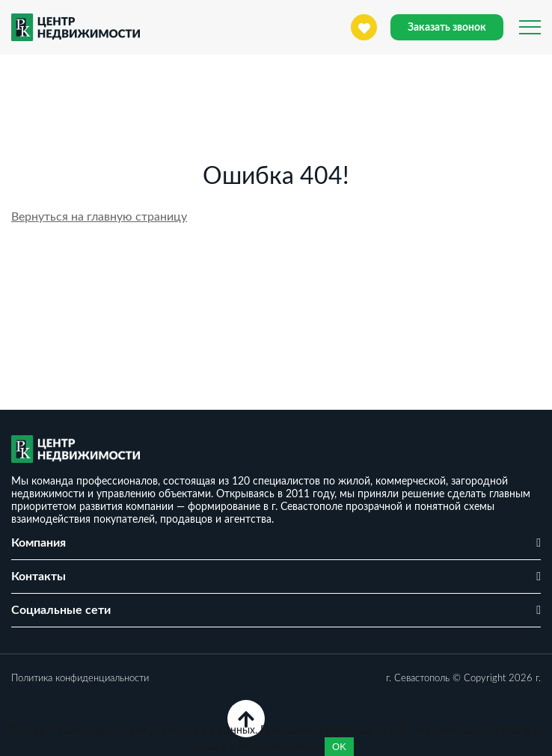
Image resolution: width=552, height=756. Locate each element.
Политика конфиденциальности (80, 679)
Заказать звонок (447, 28)
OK (339, 747)
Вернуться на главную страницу (99, 217)
